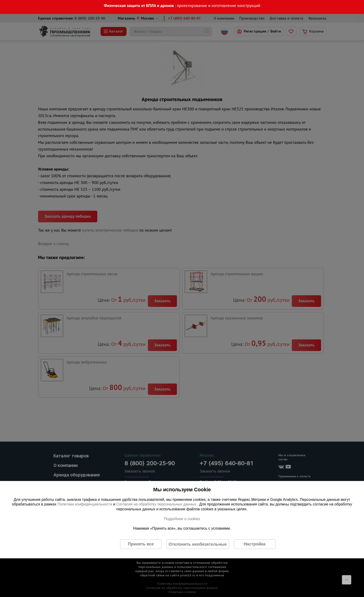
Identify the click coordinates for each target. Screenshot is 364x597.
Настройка (255, 544)
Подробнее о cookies (182, 519)
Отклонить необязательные (198, 544)
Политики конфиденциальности (85, 504)
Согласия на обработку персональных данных (157, 504)
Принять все (141, 544)
